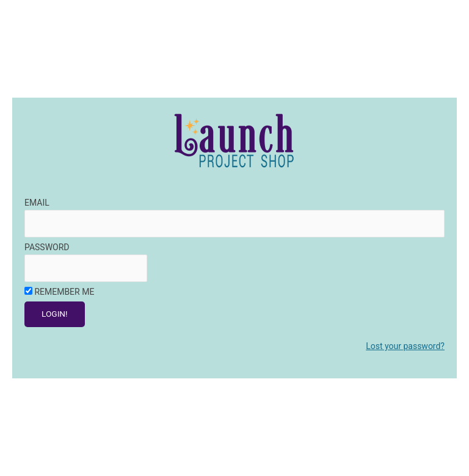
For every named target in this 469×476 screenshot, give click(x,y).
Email (37, 203)
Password (47, 247)
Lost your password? (405, 346)
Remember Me (64, 292)
